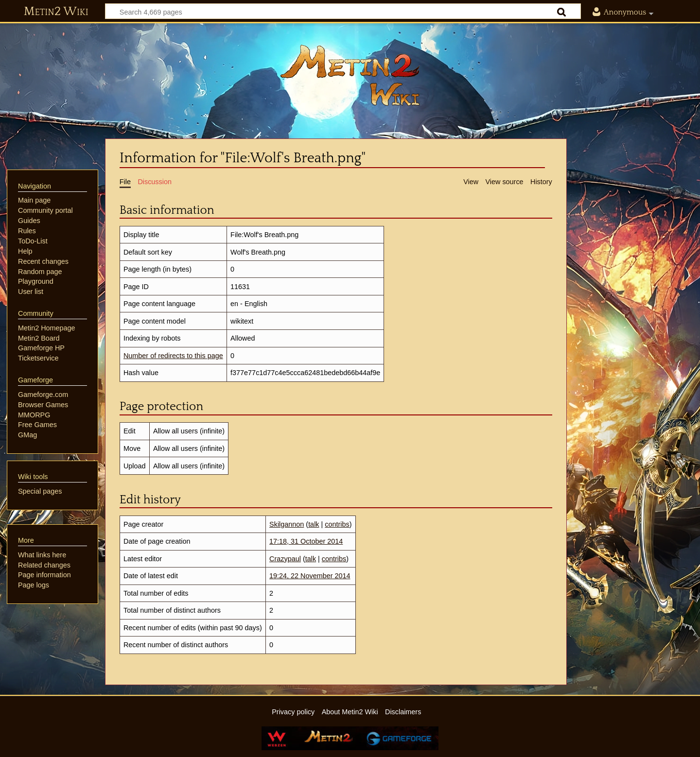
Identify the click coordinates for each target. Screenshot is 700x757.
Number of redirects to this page (173, 356)
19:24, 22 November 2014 (310, 576)
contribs (337, 524)
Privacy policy (293, 712)
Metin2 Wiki (56, 12)
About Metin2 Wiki (350, 712)
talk (314, 524)
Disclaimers (403, 712)
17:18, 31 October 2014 (306, 541)
